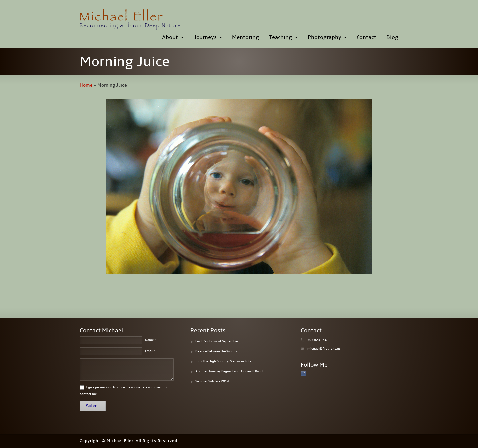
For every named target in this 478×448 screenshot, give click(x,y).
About (170, 37)
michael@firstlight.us (324, 349)
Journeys (205, 37)
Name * (151, 340)
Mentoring (245, 37)
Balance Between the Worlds (216, 351)
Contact (366, 37)
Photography (324, 37)
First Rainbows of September (217, 341)
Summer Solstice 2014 (212, 381)
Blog (392, 37)
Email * (150, 351)
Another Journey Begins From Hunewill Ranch (230, 371)
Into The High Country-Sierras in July (223, 361)
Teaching (280, 37)
